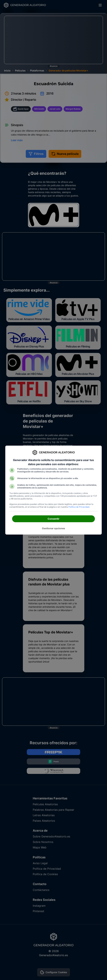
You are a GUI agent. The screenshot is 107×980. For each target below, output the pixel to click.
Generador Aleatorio (57, 452)
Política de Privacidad (79, 507)
